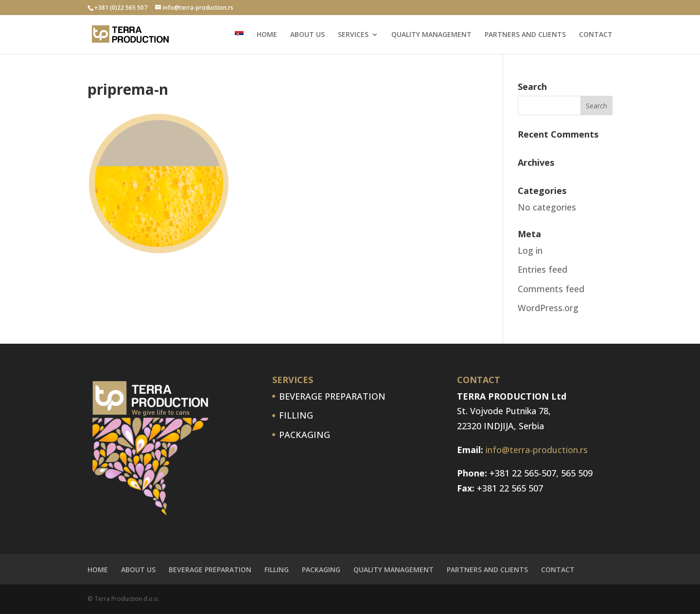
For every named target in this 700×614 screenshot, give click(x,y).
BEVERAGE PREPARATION (332, 396)
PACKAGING (305, 435)
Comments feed (551, 289)
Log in (530, 250)
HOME (267, 35)
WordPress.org (548, 308)
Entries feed (542, 269)
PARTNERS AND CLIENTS (525, 35)
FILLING (296, 415)
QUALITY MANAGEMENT (431, 35)
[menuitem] (239, 43)
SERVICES (353, 35)
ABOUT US (307, 35)
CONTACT (596, 35)
